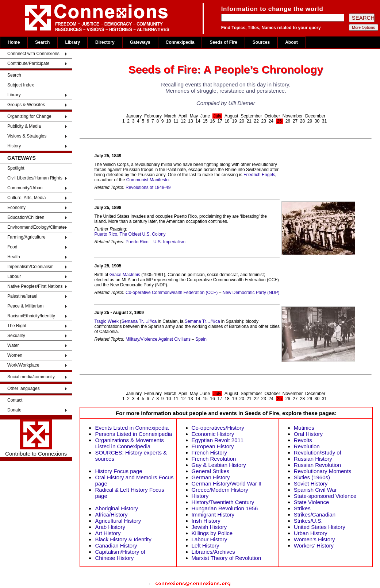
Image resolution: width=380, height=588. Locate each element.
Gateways (140, 42)
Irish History (206, 521)
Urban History (311, 533)
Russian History (313, 459)
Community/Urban (25, 188)
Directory (105, 42)
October (272, 116)
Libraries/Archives (213, 552)
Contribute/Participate (28, 63)
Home (14, 42)
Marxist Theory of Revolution (227, 558)
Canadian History (116, 546)
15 (205, 121)
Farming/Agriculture (26, 237)
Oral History (308, 434)
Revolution (307, 446)
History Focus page (118, 471)
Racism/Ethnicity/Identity (31, 316)
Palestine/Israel (22, 296)
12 (183, 121)
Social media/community (31, 377)
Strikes (302, 508)
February (153, 116)
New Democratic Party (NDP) (251, 293)
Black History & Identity (123, 539)
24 (271, 121)
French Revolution (214, 459)
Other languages (24, 388)
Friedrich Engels (259, 175)
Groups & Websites (26, 105)
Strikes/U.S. (308, 521)
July (217, 116)
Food (12, 247)
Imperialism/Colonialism (30, 267)
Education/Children (26, 217)
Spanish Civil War (315, 490)
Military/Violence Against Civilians (158, 339)
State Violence (311, 502)
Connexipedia (180, 42)
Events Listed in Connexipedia (132, 428)
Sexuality (16, 336)
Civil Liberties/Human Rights (35, 178)
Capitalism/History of (120, 552)
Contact (15, 400)
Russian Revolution (317, 465)
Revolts (303, 440)
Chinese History (114, 558)
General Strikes (210, 471)
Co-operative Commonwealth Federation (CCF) (172, 293)
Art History (108, 533)
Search (42, 42)
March (170, 116)
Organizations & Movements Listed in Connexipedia (129, 443)
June (205, 116)
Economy (16, 208)
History (14, 146)
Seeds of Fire (223, 42)
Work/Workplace (23, 365)
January (134, 116)
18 (227, 121)
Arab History (110, 527)
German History (211, 477)
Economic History (213, 434)
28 (302, 121)
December (315, 116)
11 (176, 121)
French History (210, 452)
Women (15, 355)
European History (213, 446)
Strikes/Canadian (315, 514)
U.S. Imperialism (169, 242)
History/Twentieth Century (223, 502)
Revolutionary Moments (323, 471)
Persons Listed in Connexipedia (133, 434)
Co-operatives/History (218, 428)
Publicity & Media (24, 126)
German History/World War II (227, 483)
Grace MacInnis (125, 275)
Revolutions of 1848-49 (148, 187)
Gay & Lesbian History (219, 465)
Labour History (210, 539)
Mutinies (304, 428)
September (251, 116)
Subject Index (21, 85)
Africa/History (111, 514)
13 (190, 121)
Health (14, 257)
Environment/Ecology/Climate (36, 227)
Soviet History (311, 483)
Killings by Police (212, 533)
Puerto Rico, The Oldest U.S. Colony (130, 234)
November (293, 116)
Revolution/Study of (318, 452)
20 (241, 121)
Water (13, 345)
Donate (14, 410)
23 (264, 121)
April (183, 116)
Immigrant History (213, 514)
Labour (14, 276)
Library (72, 42)
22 (256, 121)
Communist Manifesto (147, 180)
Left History (206, 546)
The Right (17, 326)
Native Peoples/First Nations (35, 286)
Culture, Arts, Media (26, 198)
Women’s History (314, 539)
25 (279, 121)
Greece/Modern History (220, 490)
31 (324, 121)
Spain (201, 339)
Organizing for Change (29, 116)
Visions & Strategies (27, 136)
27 (295, 121)
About (291, 42)
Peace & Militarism (25, 306)
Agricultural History (118, 521)
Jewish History (209, 527)
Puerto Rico (137, 242)
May (194, 116)
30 (317, 121)
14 (198, 121)
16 (212, 121)
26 (288, 121)
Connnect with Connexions (33, 54)
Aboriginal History (116, 508)
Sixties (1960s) (312, 477)
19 (234, 121)
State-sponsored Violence (325, 496)
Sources (261, 42)
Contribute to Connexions (36, 438)
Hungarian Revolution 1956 (225, 508)
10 (168, 121)
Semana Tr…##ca (139, 321)
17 (220, 121)
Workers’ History (314, 546)
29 (310, 121)
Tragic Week (106, 321)
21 (249, 121)
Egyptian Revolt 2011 (218, 440)
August (231, 116)
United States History (320, 527)
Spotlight (16, 168)
